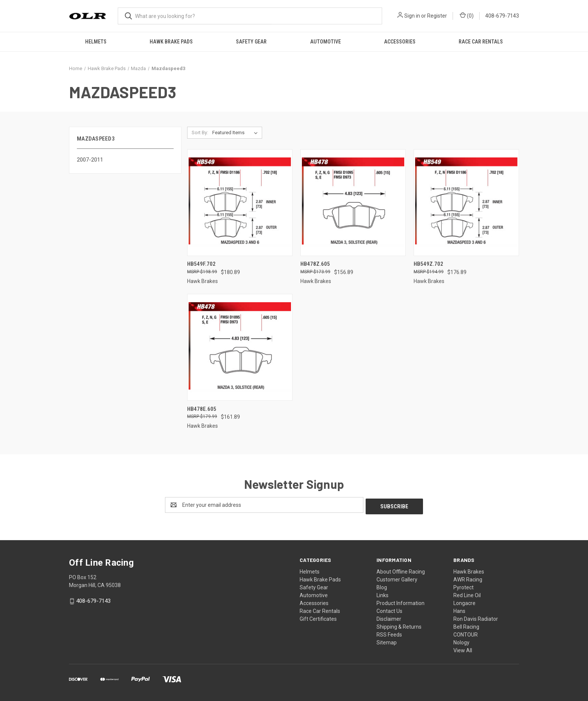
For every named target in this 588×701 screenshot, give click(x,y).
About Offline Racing (401, 570)
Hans (459, 610)
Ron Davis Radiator (476, 617)
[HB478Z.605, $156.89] (353, 203)
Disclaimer (389, 617)
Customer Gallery (397, 578)
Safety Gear (251, 42)
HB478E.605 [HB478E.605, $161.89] (202, 409)
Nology (461, 641)
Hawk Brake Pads (171, 42)
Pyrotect (463, 586)
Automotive (325, 42)
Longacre (464, 602)
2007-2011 (90, 160)
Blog (382, 586)
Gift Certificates (318, 617)
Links (382, 594)
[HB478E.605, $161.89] (240, 347)
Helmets (96, 42)
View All (463, 649)
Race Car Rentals (481, 42)
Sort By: (200, 133)
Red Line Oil (467, 594)
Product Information (400, 602)
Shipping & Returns (399, 625)
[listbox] (236, 133)
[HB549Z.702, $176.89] (466, 203)
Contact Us (389, 610)
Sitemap (387, 641)
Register (437, 16)
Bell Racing (466, 625)
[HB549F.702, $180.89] (240, 203)
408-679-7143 (502, 16)
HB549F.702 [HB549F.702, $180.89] (201, 264)
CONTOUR (466, 633)
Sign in (412, 16)
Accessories (400, 42)
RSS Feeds (389, 633)
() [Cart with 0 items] (467, 15)
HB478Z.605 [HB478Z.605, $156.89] (315, 264)
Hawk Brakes (469, 570)
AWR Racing (468, 578)
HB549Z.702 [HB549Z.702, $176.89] (428, 264)
